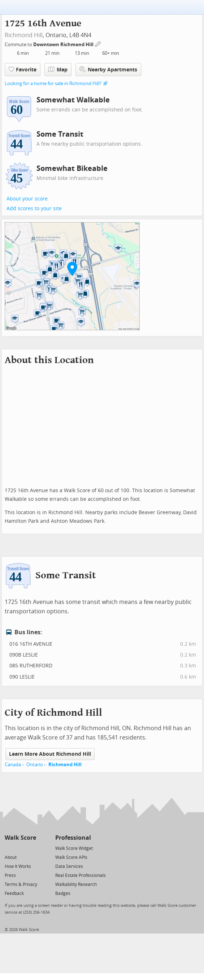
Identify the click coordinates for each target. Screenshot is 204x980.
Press (10, 875)
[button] (72, 269)
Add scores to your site (34, 209)
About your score (27, 199)
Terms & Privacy (21, 884)
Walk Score (20, 838)
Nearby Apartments (108, 69)
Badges (63, 893)
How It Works (18, 866)
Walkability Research (76, 884)
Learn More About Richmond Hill (50, 754)
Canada (13, 765)
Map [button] (58, 70)
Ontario (35, 765)
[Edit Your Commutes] (98, 43)
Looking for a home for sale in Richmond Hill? (53, 83)
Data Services (69, 866)
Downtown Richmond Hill (64, 45)
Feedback (14, 893)
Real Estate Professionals (81, 875)
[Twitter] (9, 848)
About (11, 857)
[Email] (31, 848)
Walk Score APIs (71, 857)
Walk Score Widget (74, 848)
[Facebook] (20, 848)
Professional (73, 838)
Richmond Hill (24, 35)
